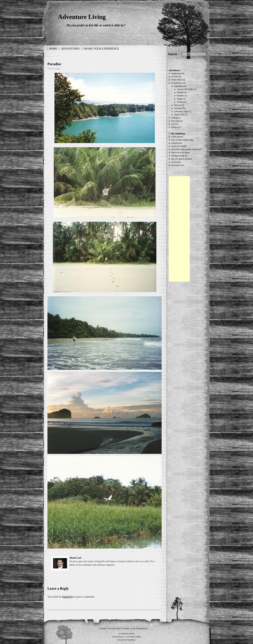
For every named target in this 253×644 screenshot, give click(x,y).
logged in (67, 597)
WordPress (131, 640)
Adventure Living (82, 17)
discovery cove (178, 165)
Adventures (70, 49)
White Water (177, 80)
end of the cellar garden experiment (186, 149)
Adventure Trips (181, 111)
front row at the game (181, 153)
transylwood (177, 143)
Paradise (54, 64)
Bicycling (176, 121)
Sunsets (180, 102)
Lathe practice (177, 137)
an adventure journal (126, 633)
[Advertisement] (179, 229)
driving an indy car (179, 156)
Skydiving (176, 73)
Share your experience (101, 49)
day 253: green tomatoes (182, 159)
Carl (58, 69)
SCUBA (175, 77)
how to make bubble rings (182, 140)
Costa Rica (179, 86)
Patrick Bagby (136, 637)
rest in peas (176, 162)
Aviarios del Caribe (185, 89)
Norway (178, 105)
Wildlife (180, 92)
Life (173, 124)
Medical (175, 127)
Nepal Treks (179, 115)
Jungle (180, 99)
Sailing (174, 118)
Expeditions (176, 83)
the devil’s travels (179, 146)
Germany (178, 108)
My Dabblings (178, 134)
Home (53, 49)
